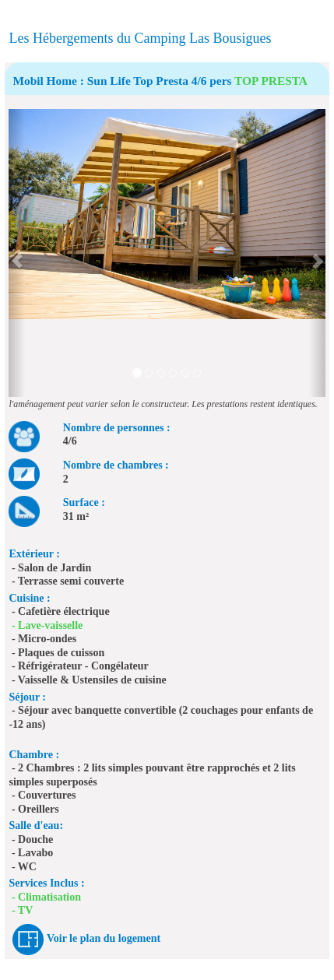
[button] (16, 253)
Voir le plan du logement (104, 938)
